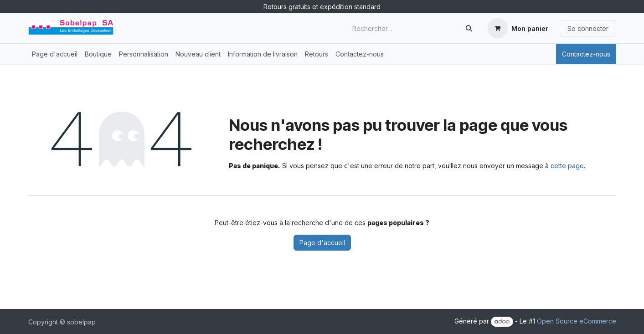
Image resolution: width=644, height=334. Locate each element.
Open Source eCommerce (577, 321)
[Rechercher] (469, 28)
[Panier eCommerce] (518, 28)
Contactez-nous (586, 54)
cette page (567, 166)
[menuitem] (55, 54)
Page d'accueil (322, 243)
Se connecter (588, 28)
